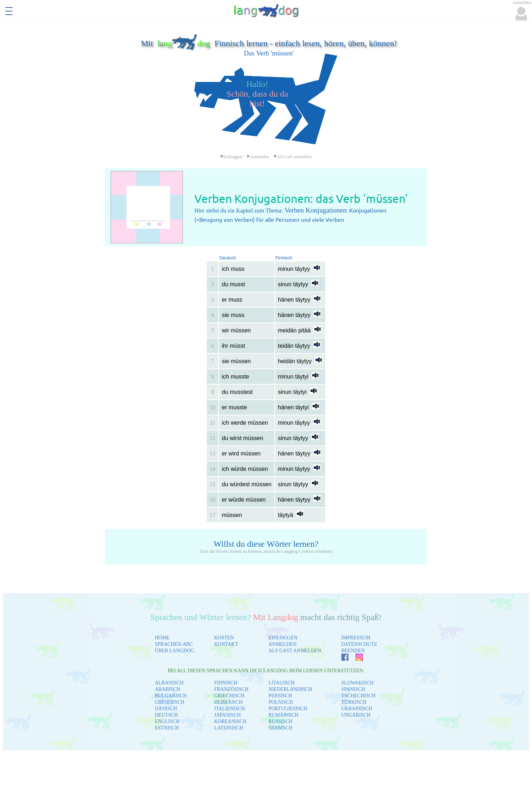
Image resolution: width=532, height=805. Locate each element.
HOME (162, 638)
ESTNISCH (167, 728)
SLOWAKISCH (357, 683)
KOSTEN (224, 638)
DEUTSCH (167, 715)
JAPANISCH (228, 715)
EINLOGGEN (283, 638)
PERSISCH (280, 696)
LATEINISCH (229, 728)
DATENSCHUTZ (359, 644)
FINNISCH (226, 683)
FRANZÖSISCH (231, 689)
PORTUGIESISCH (288, 709)
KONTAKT (226, 644)
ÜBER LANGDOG (175, 651)
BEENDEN (353, 651)
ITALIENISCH (230, 709)
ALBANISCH (169, 683)
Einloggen (231, 157)
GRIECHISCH (229, 696)
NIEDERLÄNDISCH (290, 689)
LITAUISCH (281, 683)
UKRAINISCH (357, 709)
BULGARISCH (171, 696)
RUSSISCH (280, 721)
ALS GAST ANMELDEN (295, 651)
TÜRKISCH (354, 702)
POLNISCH (280, 702)
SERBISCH (280, 728)
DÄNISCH (166, 709)
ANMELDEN (282, 644)
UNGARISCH (356, 715)
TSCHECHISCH (358, 696)
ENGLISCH (167, 721)
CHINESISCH (170, 702)
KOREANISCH (230, 721)
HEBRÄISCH (228, 702)
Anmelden (258, 157)
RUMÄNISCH (283, 715)
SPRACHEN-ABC (174, 644)
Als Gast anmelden (293, 157)
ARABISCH (168, 689)
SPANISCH (353, 689)
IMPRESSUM (356, 638)
